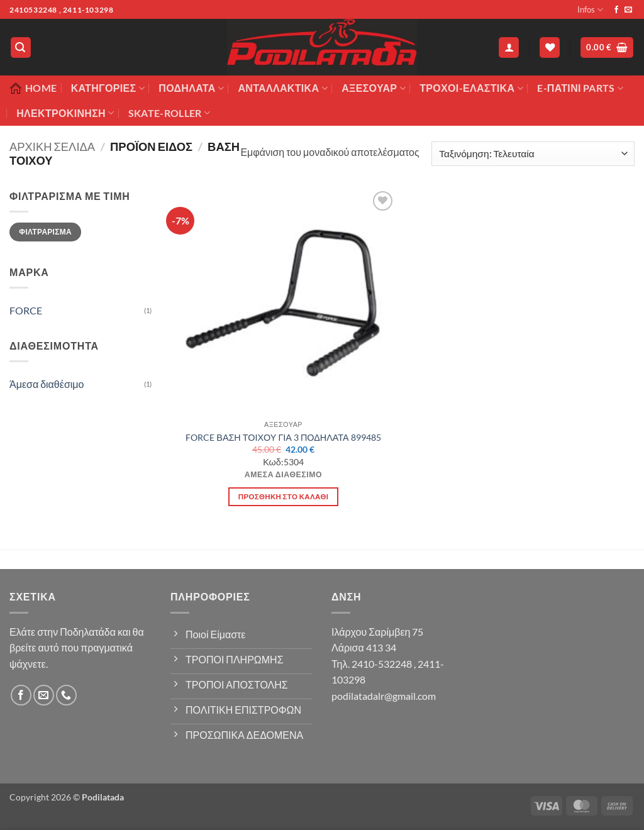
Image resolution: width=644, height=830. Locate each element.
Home (33, 88)
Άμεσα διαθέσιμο (47, 384)
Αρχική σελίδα (52, 147)
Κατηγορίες (108, 88)
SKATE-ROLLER (169, 113)
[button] (21, 47)
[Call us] (66, 695)
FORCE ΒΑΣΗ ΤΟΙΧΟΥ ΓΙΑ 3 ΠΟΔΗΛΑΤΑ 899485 (283, 437)
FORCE (26, 310)
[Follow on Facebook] (616, 10)
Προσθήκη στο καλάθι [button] (284, 496)
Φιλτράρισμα (45, 232)
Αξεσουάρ (374, 88)
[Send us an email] (628, 10)
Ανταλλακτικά (282, 88)
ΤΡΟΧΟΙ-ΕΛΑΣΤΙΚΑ (471, 88)
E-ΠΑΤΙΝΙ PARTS (580, 88)
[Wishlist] (550, 47)
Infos (590, 10)
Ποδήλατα (191, 88)
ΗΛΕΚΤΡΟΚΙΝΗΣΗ (65, 113)
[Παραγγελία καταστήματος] (533, 154)
